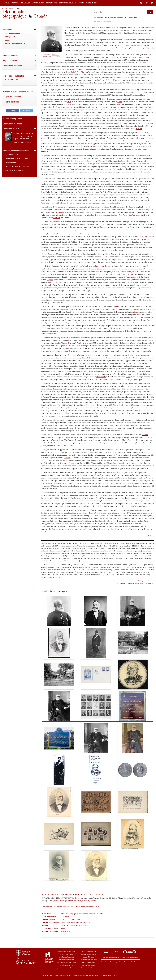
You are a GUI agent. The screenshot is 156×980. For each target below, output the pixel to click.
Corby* (73, 72)
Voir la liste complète (14, 170)
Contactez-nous (66, 3)
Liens (115, 975)
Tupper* (50, 280)
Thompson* (60, 212)
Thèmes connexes (11, 56)
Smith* (116, 307)
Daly (88, 405)
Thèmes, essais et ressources (16, 151)
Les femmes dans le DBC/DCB (17, 166)
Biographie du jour (11, 129)
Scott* (120, 102)
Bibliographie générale (145, 581)
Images (8, 40)
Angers (43, 392)
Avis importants (106, 975)
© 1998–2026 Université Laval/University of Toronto (135, 583)
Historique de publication (14, 76)
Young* (130, 144)
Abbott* (100, 207)
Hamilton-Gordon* (98, 266)
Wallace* (57, 218)
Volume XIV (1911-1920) (10, 8)
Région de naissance (12, 97)
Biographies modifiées (13, 124)
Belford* (139, 129)
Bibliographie (10, 37)
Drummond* (101, 377)
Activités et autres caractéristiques (18, 92)
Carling (137, 312)
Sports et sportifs (11, 154)
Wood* (130, 215)
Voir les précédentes (23, 142)
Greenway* (72, 343)
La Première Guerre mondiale (16, 158)
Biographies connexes (13, 66)
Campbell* (119, 189)
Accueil (15, 3)
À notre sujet (38, 3)
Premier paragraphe (12, 33)
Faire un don (92, 3)
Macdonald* (84, 107)
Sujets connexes (10, 61)
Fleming (145, 237)
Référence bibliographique (15, 43)
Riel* (69, 102)
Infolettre (80, 3)
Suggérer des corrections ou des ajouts (86, 975)
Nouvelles (25, 3)
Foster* (150, 227)
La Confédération (11, 162)
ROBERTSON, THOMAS (23, 133)
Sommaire (7, 30)
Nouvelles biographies (13, 119)
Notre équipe (51, 3)
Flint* (83, 72)
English (7, 3)
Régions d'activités (11, 102)
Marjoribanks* (83, 277)
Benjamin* (149, 48)
